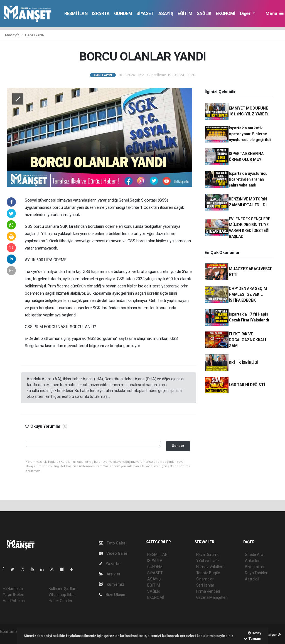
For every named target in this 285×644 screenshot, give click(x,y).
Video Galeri (114, 553)
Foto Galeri (113, 543)
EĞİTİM (185, 14)
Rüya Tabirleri (256, 573)
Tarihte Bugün (208, 573)
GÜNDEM (123, 14)
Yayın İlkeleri (13, 595)
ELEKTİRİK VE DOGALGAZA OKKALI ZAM (247, 340)
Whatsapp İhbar (62, 595)
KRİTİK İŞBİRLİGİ (244, 362)
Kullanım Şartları (62, 589)
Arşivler (110, 574)
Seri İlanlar (205, 585)
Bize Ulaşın (112, 595)
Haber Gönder (61, 601)
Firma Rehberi (208, 591)
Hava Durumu (208, 555)
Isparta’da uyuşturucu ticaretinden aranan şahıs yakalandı (248, 179)
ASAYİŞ (166, 14)
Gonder (178, 446)
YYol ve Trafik (208, 561)
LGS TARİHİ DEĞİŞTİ (247, 385)
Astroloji (252, 579)
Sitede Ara (254, 555)
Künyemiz (111, 584)
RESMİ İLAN (76, 14)
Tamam (253, 639)
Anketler (252, 561)
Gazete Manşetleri (212, 597)
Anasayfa (12, 35)
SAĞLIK (204, 14)
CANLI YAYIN (35, 35)
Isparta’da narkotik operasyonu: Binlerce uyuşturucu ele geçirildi (250, 134)
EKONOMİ (225, 14)
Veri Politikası (14, 601)
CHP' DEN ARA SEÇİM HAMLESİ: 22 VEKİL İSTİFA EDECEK (248, 294)
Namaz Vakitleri (210, 567)
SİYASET (145, 14)
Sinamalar (205, 579)
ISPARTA (101, 14)
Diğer (246, 14)
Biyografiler (255, 567)
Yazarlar (110, 564)
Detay (255, 633)
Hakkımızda (13, 589)
